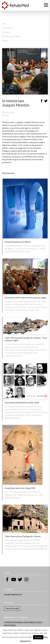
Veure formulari (12, 608)
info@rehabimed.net (13, 594)
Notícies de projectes (11, 36)
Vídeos (5, 40)
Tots (4, 24)
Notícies (6, 115)
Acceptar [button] (38, 637)
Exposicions (7, 28)
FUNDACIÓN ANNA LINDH (16, 622)
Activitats (6, 32)
